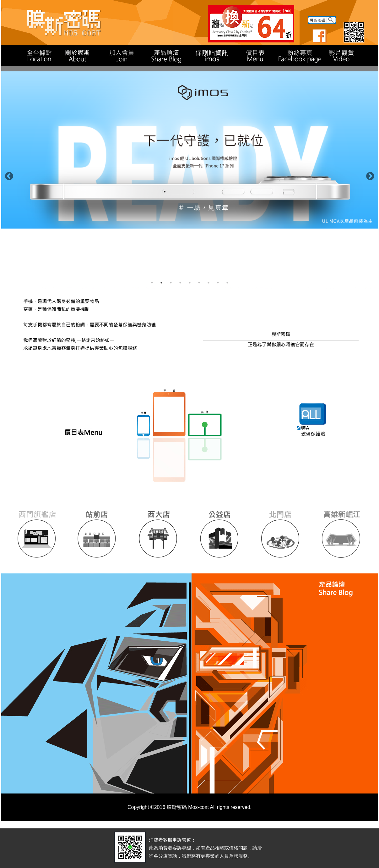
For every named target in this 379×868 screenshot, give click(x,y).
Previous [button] (8, 175)
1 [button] (152, 283)
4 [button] (180, 283)
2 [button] (161, 283)
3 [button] (171, 283)
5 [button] (190, 283)
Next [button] (369, 175)
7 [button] (208, 283)
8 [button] (218, 283)
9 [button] (227, 283)
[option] (190, 150)
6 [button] (199, 283)
